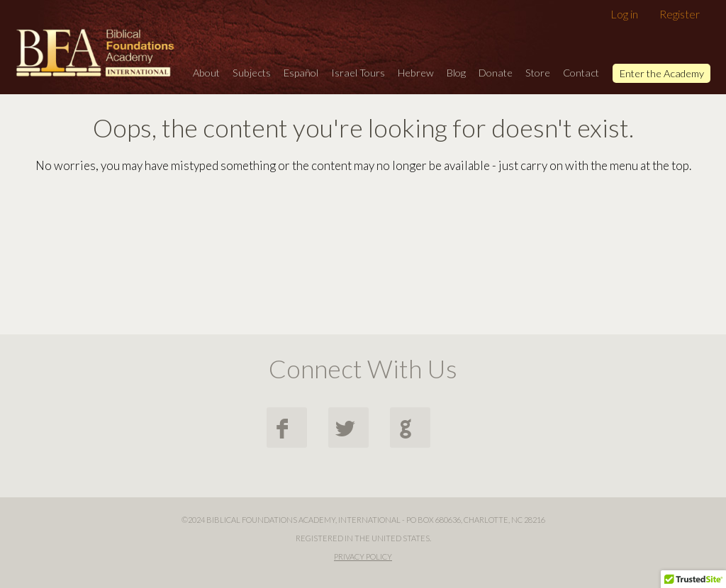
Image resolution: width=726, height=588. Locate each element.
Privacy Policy (363, 556)
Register (680, 14)
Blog (456, 73)
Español (301, 73)
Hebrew (416, 73)
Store (538, 73)
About (206, 73)
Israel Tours (358, 73)
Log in (624, 14)
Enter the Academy (662, 73)
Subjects (252, 73)
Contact (581, 73)
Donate (496, 73)
